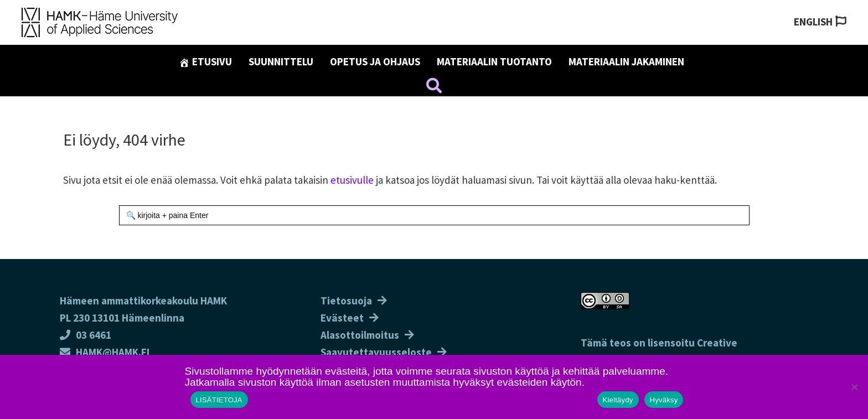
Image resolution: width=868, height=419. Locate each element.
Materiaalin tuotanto (494, 61)
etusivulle (352, 180)
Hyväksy (664, 400)
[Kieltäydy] (854, 387)
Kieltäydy (618, 400)
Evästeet (342, 318)
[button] (434, 87)
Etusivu (205, 61)
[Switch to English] (820, 22)
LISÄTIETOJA (219, 400)
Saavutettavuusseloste (376, 352)
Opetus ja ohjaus (375, 61)
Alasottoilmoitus (360, 335)
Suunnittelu (281, 61)
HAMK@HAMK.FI (105, 352)
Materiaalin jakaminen (626, 61)
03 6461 (86, 335)
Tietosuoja (346, 301)
